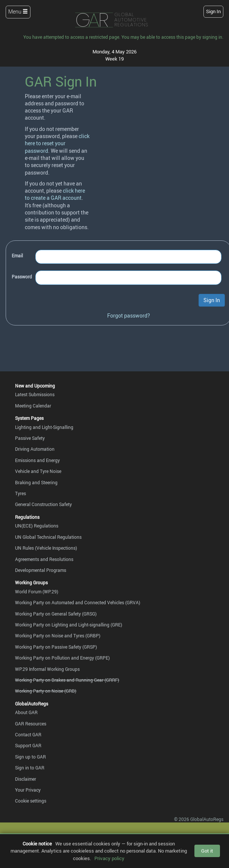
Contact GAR (28, 735)
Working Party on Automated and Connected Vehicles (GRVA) (78, 603)
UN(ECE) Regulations (37, 526)
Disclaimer (26, 779)
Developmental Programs (41, 570)
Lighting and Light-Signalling (44, 427)
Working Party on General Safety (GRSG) (56, 614)
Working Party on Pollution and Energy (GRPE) (62, 658)
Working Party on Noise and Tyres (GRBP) (58, 636)
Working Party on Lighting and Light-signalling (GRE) (69, 625)
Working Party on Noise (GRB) (46, 691)
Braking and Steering (36, 483)
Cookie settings (31, 801)
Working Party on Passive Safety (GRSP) (56, 647)
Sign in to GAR (30, 768)
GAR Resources (31, 724)
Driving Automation (35, 449)
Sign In (213, 11)
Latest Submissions (35, 394)
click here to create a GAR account (55, 194)
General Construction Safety (43, 504)
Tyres (20, 493)
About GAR (26, 712)
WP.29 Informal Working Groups (47, 669)
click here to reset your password (57, 144)
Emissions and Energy (37, 460)
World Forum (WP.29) (37, 592)
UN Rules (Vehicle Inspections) (46, 548)
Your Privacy (28, 790)
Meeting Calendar (33, 406)
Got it (207, 851)
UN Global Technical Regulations (48, 537)
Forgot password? (129, 316)
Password (22, 277)
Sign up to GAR (30, 757)
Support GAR (28, 746)
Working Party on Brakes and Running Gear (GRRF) (67, 680)
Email (17, 256)
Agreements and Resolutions (44, 559)
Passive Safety (30, 438)
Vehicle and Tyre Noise (38, 471)
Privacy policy (109, 858)
